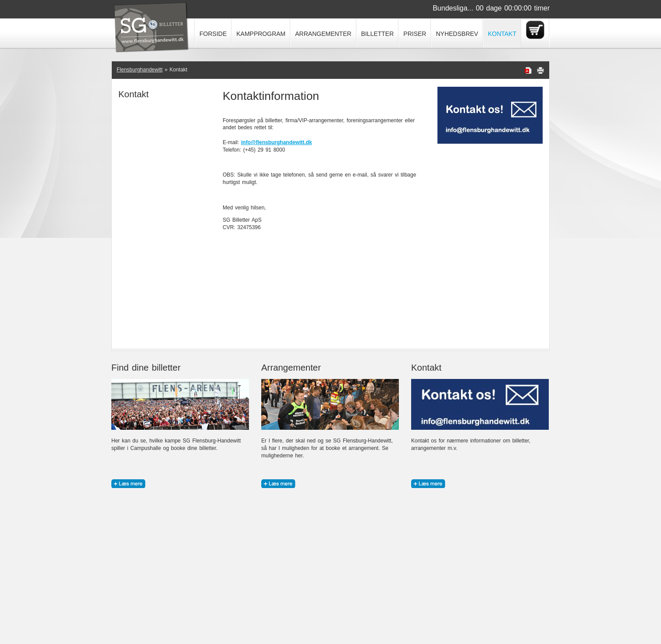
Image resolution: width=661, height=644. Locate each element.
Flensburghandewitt (140, 70)
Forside (213, 34)
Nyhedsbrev (457, 34)
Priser (415, 34)
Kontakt (502, 34)
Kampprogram (261, 34)
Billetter (378, 34)
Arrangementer (323, 34)
